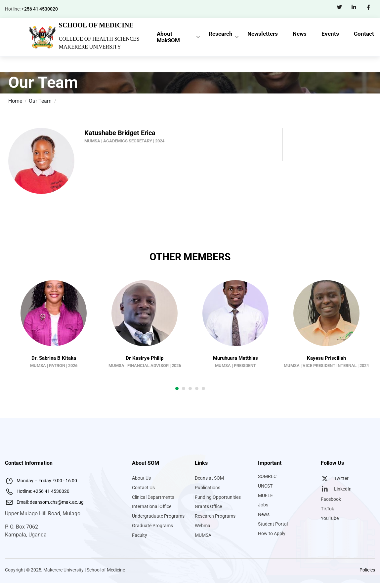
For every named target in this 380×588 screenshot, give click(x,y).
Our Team (40, 101)
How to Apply (272, 533)
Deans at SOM (209, 478)
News (300, 34)
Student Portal (273, 524)
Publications (208, 488)
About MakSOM (168, 37)
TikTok (327, 509)
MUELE (265, 496)
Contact (364, 34)
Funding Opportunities (218, 497)
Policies (367, 570)
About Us (141, 478)
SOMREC (267, 476)
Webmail (204, 526)
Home (15, 101)
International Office (152, 506)
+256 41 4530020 (40, 9)
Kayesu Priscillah (326, 358)
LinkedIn (336, 489)
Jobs (263, 505)
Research (221, 34)
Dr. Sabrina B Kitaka (54, 358)
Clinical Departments (153, 497)
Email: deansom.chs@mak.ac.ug (44, 502)
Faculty (140, 535)
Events (330, 34)
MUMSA (203, 535)
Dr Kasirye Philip (145, 358)
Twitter (335, 478)
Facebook (331, 499)
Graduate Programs (152, 526)
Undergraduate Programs (158, 516)
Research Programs (215, 516)
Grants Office (208, 506)
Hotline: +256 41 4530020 (37, 491)
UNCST (265, 486)
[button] (177, 388)
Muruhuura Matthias (235, 358)
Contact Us (143, 488)
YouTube (330, 518)
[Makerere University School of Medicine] (42, 37)
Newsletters (263, 34)
